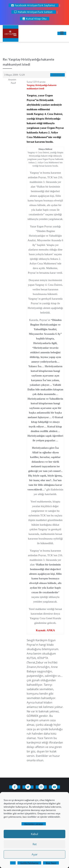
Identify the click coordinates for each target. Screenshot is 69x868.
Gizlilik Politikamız (29, 863)
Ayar (35, 854)
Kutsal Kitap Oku (35, 19)
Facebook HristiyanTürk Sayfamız (34, 5)
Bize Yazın (51, 863)
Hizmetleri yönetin (34, 824)
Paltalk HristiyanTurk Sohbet (34, 12)
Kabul (34, 834)
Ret (35, 844)
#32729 (57, 75)
